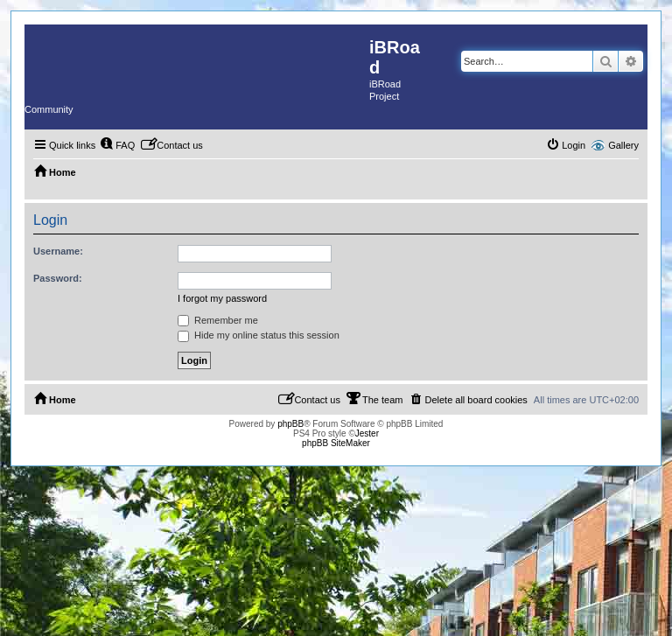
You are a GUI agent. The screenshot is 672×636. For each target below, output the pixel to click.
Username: (58, 251)
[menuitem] (117, 145)
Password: (58, 278)
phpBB (290, 424)
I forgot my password (222, 298)
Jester (367, 433)
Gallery (623, 145)
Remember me (218, 320)
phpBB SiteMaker (336, 443)
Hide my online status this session (259, 335)
